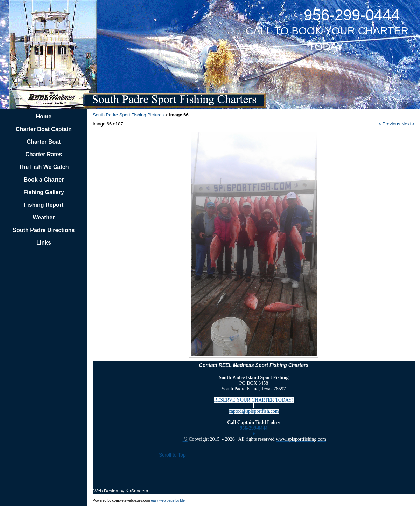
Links (44, 243)
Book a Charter (44, 180)
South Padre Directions (44, 230)
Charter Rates (44, 154)
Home (44, 117)
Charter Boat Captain (44, 129)
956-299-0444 (254, 428)
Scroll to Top (172, 455)
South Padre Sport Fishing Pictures (128, 115)
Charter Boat (44, 142)
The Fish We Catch (44, 167)
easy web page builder (168, 501)
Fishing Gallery (44, 192)
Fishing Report (44, 205)
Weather (44, 217)
